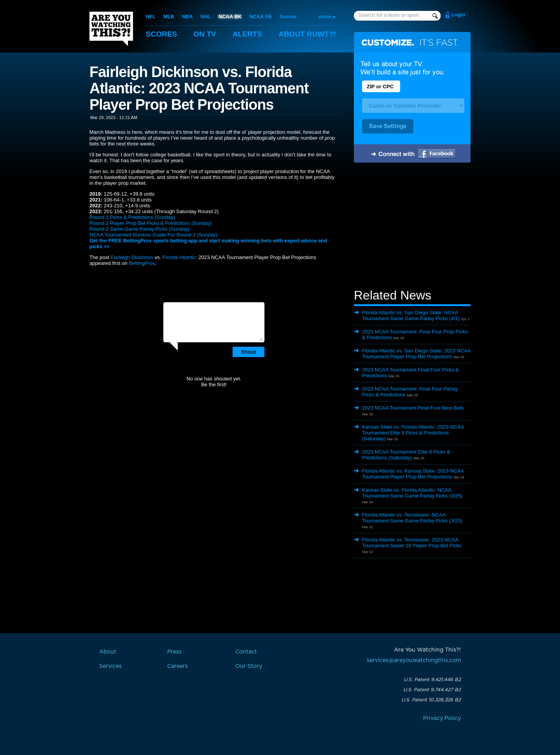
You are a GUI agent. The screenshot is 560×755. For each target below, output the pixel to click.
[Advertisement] (412, 227)
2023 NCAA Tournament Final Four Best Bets (413, 408)
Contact (246, 652)
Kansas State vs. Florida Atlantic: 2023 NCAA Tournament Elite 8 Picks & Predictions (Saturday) (413, 433)
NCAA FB (261, 17)
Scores (161, 34)
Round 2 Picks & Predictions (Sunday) (132, 217)
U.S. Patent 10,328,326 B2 (431, 700)
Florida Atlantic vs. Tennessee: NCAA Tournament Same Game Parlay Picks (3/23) (412, 518)
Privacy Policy (442, 718)
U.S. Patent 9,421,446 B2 (432, 680)
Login (458, 15)
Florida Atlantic (179, 257)
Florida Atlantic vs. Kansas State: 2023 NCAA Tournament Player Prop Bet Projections (413, 474)
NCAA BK (230, 17)
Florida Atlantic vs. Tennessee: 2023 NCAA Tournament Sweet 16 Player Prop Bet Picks (412, 543)
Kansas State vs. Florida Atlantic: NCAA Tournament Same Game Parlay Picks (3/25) (412, 493)
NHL (206, 17)
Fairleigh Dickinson (132, 257)
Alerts (247, 34)
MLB (169, 17)
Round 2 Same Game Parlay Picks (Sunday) (139, 229)
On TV (205, 34)
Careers (178, 666)
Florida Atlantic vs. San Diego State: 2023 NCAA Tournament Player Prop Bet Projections (416, 354)
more (325, 17)
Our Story (249, 666)
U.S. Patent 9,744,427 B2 (432, 690)
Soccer (288, 17)
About (307, 34)
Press (174, 652)
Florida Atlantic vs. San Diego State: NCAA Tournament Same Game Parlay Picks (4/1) (411, 315)
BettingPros (142, 263)
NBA (187, 17)
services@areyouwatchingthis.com (414, 660)
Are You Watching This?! (111, 29)
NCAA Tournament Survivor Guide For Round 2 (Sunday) (153, 235)
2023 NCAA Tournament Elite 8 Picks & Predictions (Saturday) (406, 455)
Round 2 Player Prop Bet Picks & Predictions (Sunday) (151, 223)
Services (110, 666)
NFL (151, 17)
